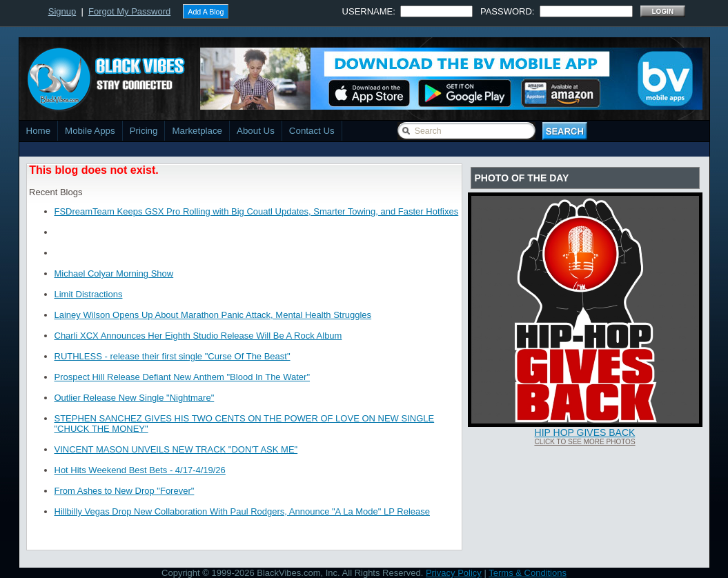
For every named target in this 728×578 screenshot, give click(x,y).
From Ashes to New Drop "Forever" (125, 491)
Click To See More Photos (584, 442)
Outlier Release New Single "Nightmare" (135, 398)
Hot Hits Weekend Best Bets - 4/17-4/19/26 (140, 470)
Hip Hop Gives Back (585, 432)
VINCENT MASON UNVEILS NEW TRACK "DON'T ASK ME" (176, 449)
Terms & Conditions (528, 573)
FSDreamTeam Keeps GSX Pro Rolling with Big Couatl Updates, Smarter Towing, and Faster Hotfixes (257, 211)
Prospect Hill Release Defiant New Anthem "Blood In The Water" (183, 377)
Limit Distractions (89, 294)
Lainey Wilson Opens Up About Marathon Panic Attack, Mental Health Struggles (213, 315)
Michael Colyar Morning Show (114, 273)
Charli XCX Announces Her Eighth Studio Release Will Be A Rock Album (198, 336)
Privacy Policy (454, 573)
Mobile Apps (90, 131)
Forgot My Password (129, 11)
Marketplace (197, 131)
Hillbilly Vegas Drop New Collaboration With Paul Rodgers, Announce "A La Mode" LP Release (242, 511)
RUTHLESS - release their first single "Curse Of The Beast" (173, 356)
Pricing (144, 131)
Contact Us (312, 131)
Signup (62, 11)
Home (39, 131)
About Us (256, 131)
